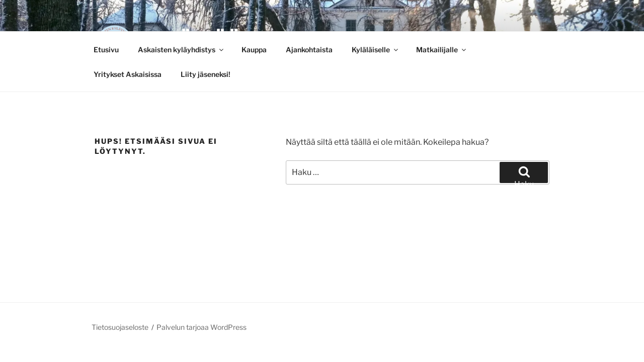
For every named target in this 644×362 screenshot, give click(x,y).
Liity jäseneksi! (206, 74)
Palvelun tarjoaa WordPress (202, 327)
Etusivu (106, 50)
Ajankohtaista (309, 50)
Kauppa (254, 50)
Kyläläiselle (376, 50)
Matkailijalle (442, 50)
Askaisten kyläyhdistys (181, 50)
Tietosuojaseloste (120, 327)
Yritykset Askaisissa (128, 74)
